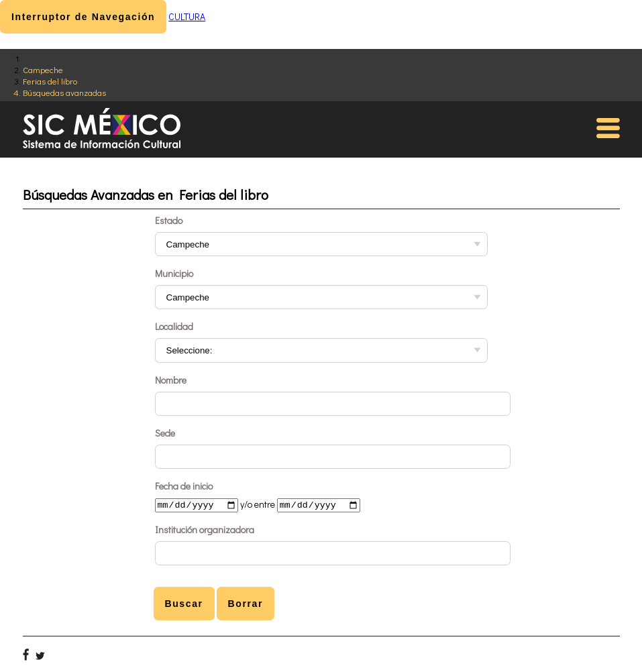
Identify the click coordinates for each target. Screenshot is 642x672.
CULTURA (187, 16)
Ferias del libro (50, 81)
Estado (169, 220)
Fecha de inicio (184, 486)
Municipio (174, 273)
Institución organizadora (205, 531)
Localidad (174, 326)
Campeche (43, 69)
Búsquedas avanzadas (64, 92)
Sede (165, 433)
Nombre (171, 380)
